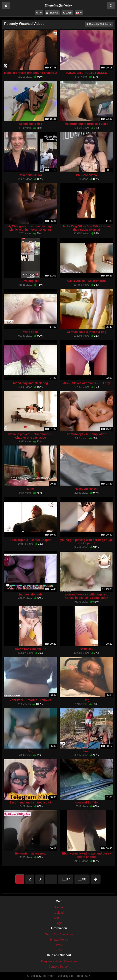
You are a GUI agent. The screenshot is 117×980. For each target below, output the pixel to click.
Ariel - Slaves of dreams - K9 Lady (87, 383)
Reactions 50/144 (30, 175)
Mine (30, 489)
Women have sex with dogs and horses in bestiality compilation (86, 596)
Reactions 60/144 (87, 489)
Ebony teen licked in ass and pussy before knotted (87, 855)
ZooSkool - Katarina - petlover (31, 700)
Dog (86, 700)
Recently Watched (99, 24)
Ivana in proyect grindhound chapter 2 (30, 73)
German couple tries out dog (86, 332)
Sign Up (52, 13)
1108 (82, 879)
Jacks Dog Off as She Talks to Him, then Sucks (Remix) (86, 228)
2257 (59, 950)
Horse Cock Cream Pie (30, 649)
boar (87, 751)
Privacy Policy (59, 940)
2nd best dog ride (31, 594)
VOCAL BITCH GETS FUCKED (87, 73)
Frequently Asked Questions (59, 961)
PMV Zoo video (87, 175)
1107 (66, 879)
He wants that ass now (30, 853)
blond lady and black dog (30, 383)
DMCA (59, 945)
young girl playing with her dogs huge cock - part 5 (86, 542)
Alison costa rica (30, 124)
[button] (39, 13)
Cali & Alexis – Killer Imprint (87, 281)
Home (59, 907)
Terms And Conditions (59, 934)
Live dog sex (31, 281)
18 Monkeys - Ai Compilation (87, 434)
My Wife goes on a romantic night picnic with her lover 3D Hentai (31, 228)
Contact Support (59, 967)
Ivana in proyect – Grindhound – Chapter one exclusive (30, 436)
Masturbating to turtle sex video (87, 124)
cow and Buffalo (87, 802)
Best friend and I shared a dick (31, 802)
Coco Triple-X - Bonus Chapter (31, 540)
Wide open (31, 332)
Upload (59, 913)
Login (67, 13)
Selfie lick (86, 649)
